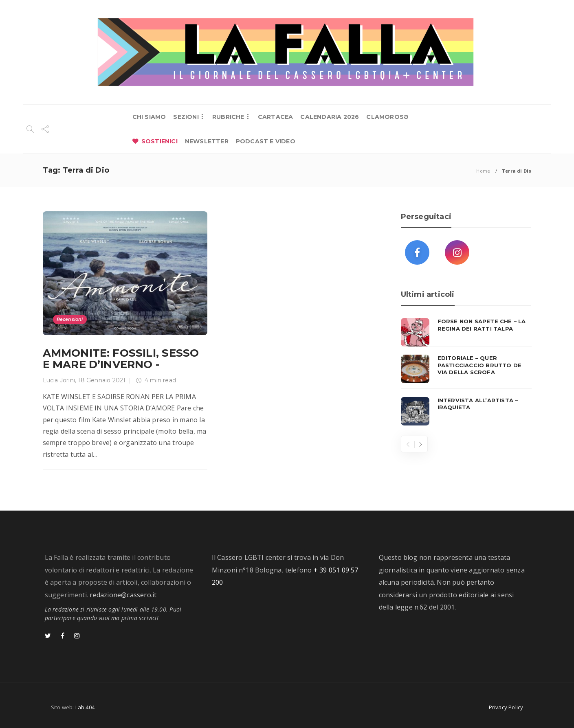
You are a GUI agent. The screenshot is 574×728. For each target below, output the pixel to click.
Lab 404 (85, 707)
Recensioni (70, 319)
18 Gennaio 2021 (102, 380)
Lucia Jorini (59, 380)
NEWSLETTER (207, 141)
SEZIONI (186, 117)
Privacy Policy (506, 707)
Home (483, 171)
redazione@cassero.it (123, 595)
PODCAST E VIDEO (266, 141)
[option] (466, 372)
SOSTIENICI (159, 141)
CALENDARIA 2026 (330, 117)
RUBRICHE (228, 117)
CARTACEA (276, 117)
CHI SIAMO (149, 117)
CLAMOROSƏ (387, 117)
